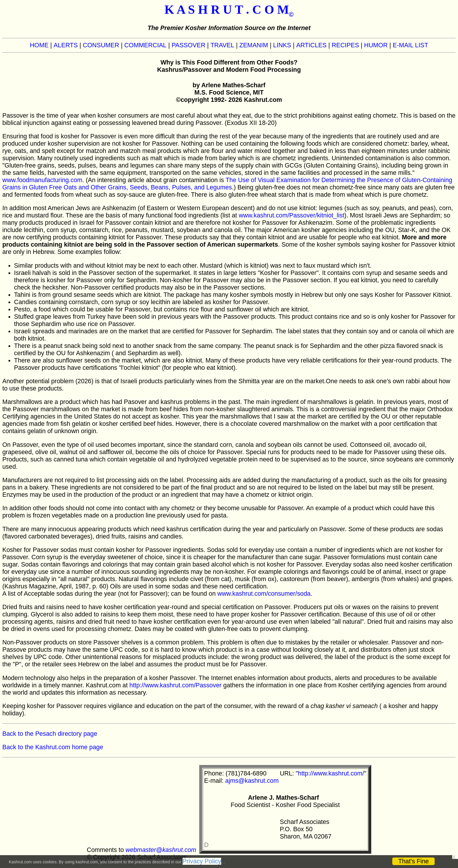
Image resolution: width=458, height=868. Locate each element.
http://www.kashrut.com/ (331, 773)
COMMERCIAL (145, 45)
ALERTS (66, 45)
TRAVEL (222, 45)
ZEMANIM (254, 45)
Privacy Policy (202, 861)
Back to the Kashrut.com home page (53, 747)
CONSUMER (101, 45)
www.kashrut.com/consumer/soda (264, 594)
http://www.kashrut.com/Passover (175, 685)
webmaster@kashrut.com (161, 850)
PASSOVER (188, 45)
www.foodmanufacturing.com (42, 180)
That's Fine (413, 861)
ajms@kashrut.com (252, 781)
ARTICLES (311, 45)
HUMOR (376, 45)
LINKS (282, 45)
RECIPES (346, 45)
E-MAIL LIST (411, 45)
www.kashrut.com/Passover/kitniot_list (292, 215)
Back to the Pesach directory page (50, 734)
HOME (39, 45)
